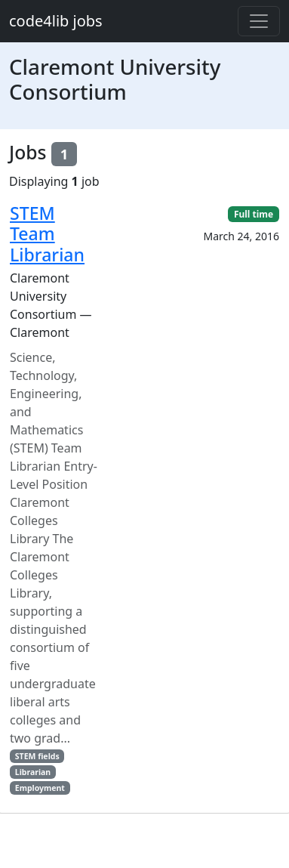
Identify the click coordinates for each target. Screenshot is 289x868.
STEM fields (37, 756)
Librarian (33, 772)
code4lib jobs (56, 21)
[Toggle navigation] (259, 21)
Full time (254, 214)
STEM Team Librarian (47, 234)
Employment (40, 788)
